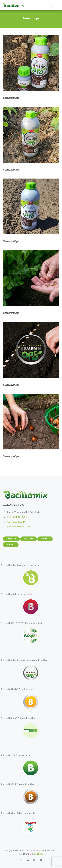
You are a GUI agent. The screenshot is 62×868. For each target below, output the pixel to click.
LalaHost (38, 854)
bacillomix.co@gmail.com (19, 527)
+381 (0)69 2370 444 (17, 522)
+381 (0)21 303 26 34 (17, 517)
